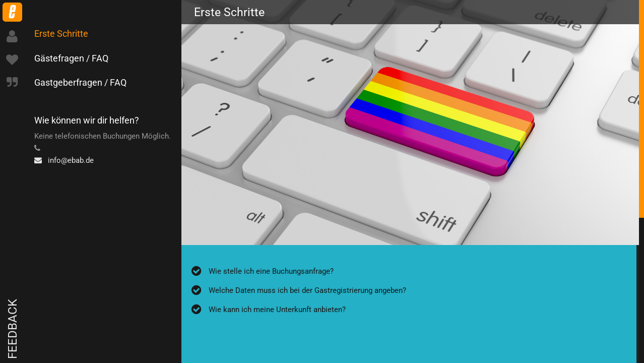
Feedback (13, 329)
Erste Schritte (61, 34)
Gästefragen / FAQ (71, 58)
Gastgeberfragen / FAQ (80, 82)
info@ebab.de (64, 160)
